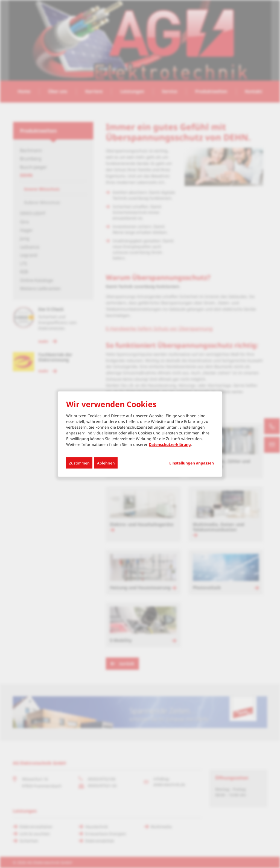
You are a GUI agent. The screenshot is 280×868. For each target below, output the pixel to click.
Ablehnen (106, 463)
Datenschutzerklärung (170, 444)
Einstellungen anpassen (192, 463)
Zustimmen (79, 463)
